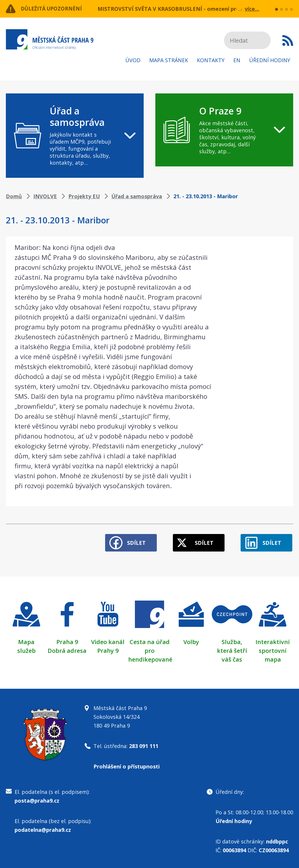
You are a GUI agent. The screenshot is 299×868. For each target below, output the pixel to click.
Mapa (26, 641)
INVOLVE (45, 196)
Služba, (232, 641)
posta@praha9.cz (37, 799)
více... (252, 9)
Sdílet (132, 542)
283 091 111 (144, 745)
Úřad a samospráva (137, 196)
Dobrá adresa (67, 649)
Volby (191, 641)
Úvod (133, 60)
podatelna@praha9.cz (43, 829)
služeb (26, 649)
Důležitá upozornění (53, 9)
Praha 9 (67, 641)
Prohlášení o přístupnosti (127, 765)
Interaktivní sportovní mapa (273, 649)
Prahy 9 (108, 649)
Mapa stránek (169, 60)
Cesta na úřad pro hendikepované (150, 649)
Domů (14, 196)
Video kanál (108, 641)
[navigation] (75, 136)
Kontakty (211, 60)
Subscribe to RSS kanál (288, 40)
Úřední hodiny (270, 60)
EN (237, 60)
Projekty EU (84, 196)
